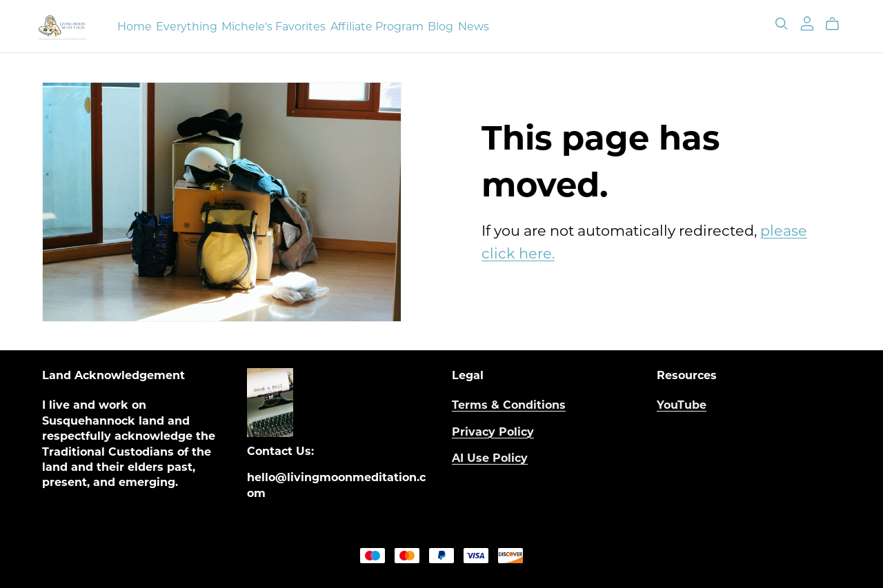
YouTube (682, 405)
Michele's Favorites (274, 26)
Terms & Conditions (509, 405)
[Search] (782, 24)
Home (135, 26)
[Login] (807, 23)
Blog (440, 26)
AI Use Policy (490, 458)
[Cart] (838, 24)
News (474, 26)
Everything (187, 26)
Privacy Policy (493, 432)
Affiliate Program (377, 26)
